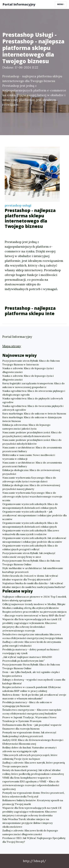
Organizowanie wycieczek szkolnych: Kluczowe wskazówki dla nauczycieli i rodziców (31, 532)
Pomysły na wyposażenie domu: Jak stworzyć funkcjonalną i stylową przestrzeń (29, 734)
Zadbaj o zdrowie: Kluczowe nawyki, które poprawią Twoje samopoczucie (34, 764)
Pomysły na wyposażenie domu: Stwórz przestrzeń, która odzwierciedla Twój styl (33, 795)
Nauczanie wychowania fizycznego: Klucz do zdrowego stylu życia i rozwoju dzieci (29, 479)
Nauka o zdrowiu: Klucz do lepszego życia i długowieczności (28, 370)
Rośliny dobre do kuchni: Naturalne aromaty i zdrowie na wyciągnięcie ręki (29, 749)
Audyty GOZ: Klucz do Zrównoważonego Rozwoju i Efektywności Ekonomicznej (33, 742)
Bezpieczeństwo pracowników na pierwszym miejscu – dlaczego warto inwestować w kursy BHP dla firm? (34, 614)
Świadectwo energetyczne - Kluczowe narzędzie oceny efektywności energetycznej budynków (32, 712)
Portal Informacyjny (19, 4)
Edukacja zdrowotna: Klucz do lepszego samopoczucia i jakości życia (26, 427)
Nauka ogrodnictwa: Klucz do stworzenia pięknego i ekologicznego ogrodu (34, 393)
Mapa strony (12, 346)
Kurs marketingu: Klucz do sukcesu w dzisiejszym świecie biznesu (32, 419)
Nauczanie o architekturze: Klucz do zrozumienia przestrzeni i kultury (32, 449)
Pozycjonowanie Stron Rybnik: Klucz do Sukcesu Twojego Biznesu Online (31, 562)
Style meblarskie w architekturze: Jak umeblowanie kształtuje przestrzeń (33, 570)
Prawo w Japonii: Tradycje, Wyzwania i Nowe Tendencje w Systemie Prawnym (29, 719)
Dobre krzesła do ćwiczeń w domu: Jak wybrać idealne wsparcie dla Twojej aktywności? (30, 578)
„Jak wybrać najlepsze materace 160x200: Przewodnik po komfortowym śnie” (27, 659)
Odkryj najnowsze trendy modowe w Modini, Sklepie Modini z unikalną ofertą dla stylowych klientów (34, 606)
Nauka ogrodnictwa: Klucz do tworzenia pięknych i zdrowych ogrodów (33, 408)
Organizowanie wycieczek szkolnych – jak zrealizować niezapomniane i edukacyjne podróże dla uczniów (34, 515)
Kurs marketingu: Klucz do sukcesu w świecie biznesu (34, 413)
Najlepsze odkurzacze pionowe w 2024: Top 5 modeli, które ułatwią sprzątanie (34, 598)
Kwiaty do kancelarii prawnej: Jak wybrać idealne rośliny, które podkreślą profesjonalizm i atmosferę (33, 772)
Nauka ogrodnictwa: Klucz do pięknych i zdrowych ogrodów (33, 400)
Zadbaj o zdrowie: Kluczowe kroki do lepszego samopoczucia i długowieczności (30, 832)
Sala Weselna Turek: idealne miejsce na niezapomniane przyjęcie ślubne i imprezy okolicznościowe (28, 823)
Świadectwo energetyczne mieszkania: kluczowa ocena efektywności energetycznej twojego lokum (33, 636)
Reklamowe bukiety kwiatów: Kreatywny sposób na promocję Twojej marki (33, 802)
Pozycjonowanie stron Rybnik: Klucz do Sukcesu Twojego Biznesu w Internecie (31, 363)
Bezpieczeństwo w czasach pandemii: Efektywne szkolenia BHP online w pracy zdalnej (32, 689)
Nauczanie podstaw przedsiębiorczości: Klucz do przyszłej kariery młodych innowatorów (32, 434)
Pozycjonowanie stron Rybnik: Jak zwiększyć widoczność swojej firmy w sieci (29, 555)
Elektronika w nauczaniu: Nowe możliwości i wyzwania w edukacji (29, 457)
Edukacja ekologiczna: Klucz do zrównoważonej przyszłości (31, 472)
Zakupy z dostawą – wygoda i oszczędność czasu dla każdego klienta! (34, 681)
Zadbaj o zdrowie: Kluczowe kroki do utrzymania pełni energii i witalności (32, 644)
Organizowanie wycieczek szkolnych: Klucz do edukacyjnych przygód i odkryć (30, 547)
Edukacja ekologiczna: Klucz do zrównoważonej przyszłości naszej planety (31, 487)
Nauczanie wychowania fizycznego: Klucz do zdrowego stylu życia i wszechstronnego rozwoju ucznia (32, 496)
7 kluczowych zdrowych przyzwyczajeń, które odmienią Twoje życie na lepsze (30, 757)
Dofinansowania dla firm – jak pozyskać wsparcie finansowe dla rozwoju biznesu (32, 727)
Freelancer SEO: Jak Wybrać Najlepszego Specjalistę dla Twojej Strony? (34, 840)
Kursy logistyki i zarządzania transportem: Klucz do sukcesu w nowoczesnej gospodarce (33, 385)
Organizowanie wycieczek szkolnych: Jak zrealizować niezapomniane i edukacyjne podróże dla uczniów (34, 540)
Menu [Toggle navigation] (61, 4)
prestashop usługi (18, 205)
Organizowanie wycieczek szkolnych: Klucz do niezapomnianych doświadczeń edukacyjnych (30, 506)
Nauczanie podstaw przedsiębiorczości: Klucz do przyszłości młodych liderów (32, 442)
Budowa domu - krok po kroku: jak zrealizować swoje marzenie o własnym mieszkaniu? (34, 697)
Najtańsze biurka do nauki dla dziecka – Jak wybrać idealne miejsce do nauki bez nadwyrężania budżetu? (34, 585)
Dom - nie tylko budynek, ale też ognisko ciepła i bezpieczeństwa (31, 674)
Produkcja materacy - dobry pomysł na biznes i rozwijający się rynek (31, 651)
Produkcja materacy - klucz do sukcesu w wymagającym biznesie (27, 704)
